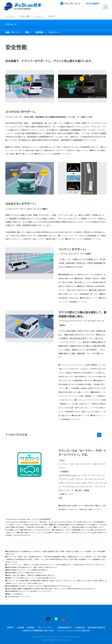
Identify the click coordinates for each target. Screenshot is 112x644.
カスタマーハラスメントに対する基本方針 (73, 631)
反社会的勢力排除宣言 (96, 627)
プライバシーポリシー (46, 627)
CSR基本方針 (80, 627)
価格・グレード (12, 32)
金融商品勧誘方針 (64, 627)
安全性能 (39, 32)
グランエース (11, 24)
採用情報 (31, 627)
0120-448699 (92, 3)
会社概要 (20, 627)
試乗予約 (10, 627)
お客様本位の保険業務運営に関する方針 (38, 631)
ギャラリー (54, 32)
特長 (27, 32)
